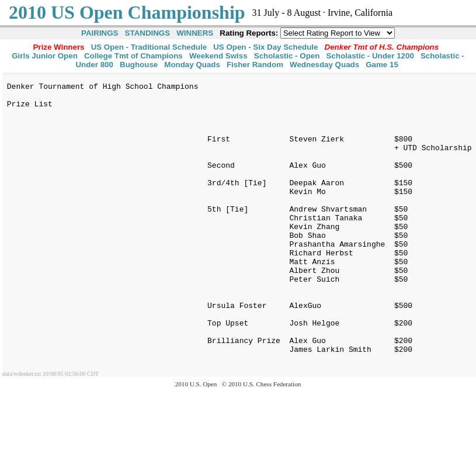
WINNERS (195, 33)
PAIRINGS (100, 33)
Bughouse (139, 65)
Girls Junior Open (45, 56)
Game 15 (382, 65)
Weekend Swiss (218, 56)
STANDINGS (148, 33)
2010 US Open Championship (127, 12)
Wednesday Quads (324, 65)
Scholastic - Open (287, 56)
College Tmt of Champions (133, 56)
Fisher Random (255, 65)
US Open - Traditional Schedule (149, 47)
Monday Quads (192, 65)
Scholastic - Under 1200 (370, 56)
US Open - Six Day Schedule (265, 47)
